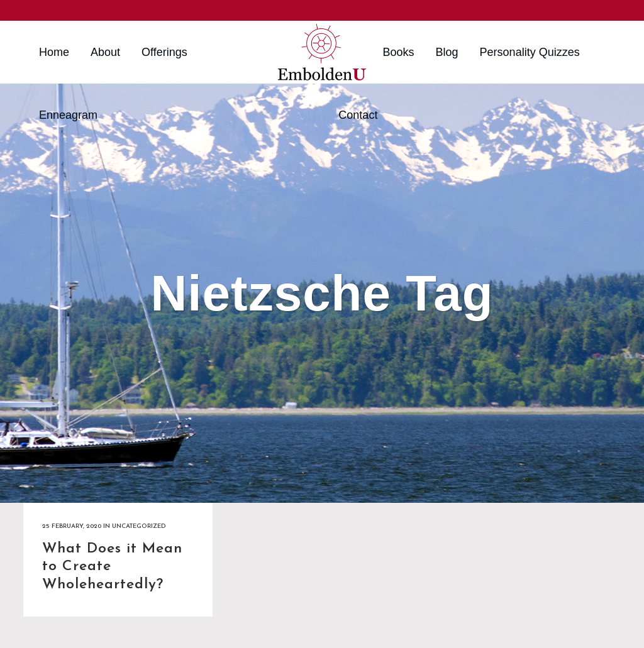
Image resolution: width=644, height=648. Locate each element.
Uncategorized (139, 526)
